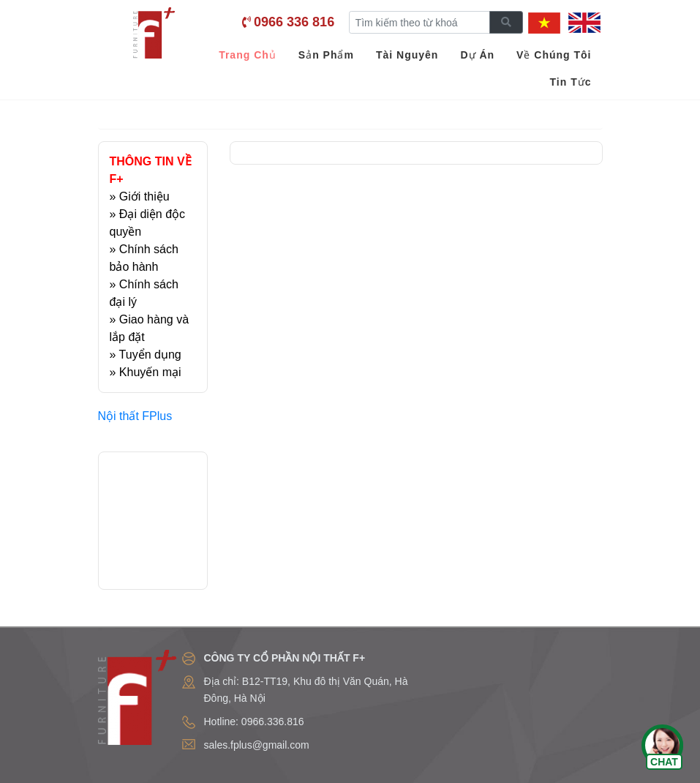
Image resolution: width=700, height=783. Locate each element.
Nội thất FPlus (135, 416)
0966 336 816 (294, 22)
